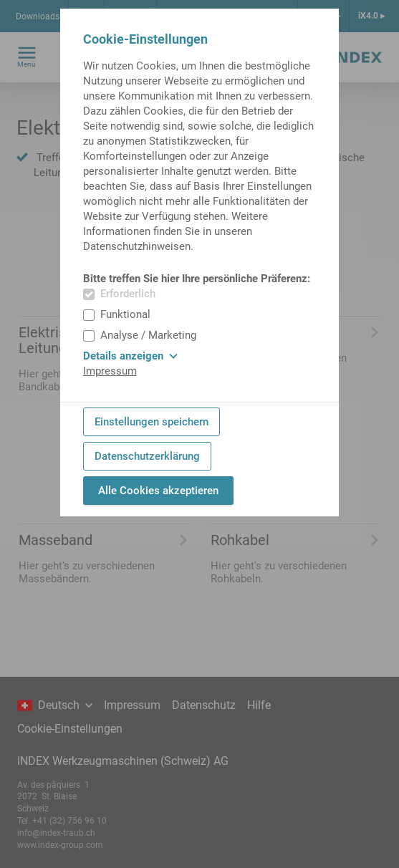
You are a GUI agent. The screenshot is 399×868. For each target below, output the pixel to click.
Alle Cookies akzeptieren (158, 491)
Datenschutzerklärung (147, 456)
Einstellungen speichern (152, 422)
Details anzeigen (130, 356)
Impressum (110, 371)
